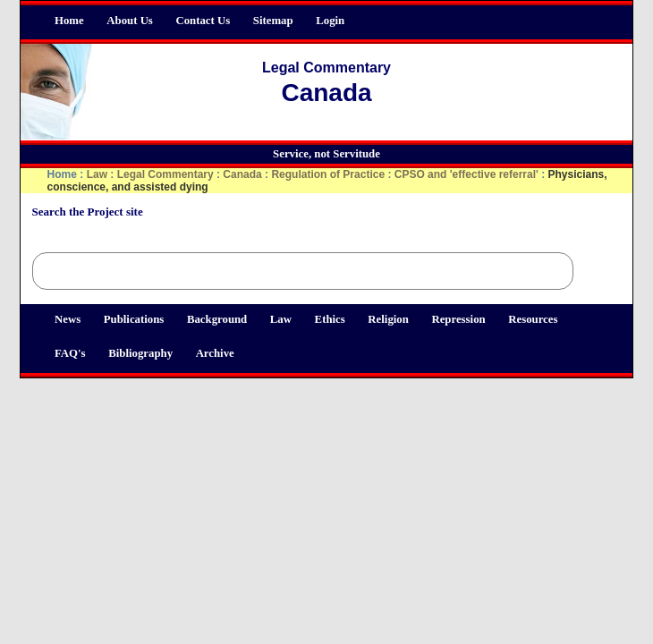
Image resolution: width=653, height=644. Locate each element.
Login (330, 21)
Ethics (330, 319)
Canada (242, 174)
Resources (533, 319)
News (68, 319)
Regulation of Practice (328, 174)
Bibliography (140, 353)
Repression (458, 319)
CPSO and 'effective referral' (466, 174)
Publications (134, 319)
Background (217, 319)
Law (281, 319)
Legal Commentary (165, 174)
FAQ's (70, 353)
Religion (388, 319)
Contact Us (203, 21)
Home (69, 21)
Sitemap (273, 21)
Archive (215, 353)
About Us (130, 21)
